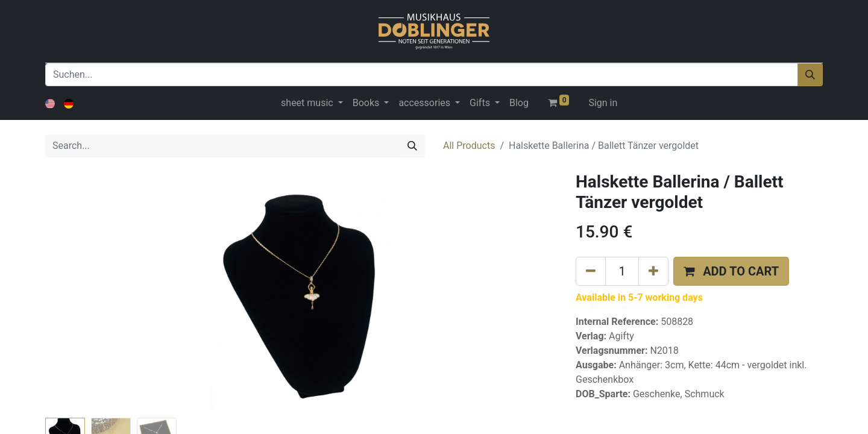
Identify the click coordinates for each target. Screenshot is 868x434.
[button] (731, 271)
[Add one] (653, 271)
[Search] (412, 146)
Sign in (603, 103)
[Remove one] (591, 271)
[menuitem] (519, 103)
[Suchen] (810, 75)
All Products (469, 146)
